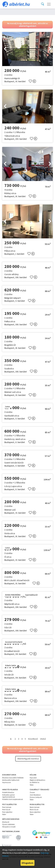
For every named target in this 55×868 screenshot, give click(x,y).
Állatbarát (6, 822)
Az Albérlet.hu (35, 782)
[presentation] (5, 49)
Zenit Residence (35, 795)
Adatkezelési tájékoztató (11, 780)
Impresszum (7, 782)
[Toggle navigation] (49, 4)
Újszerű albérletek (8, 824)
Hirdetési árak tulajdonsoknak (13, 799)
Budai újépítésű (35, 812)
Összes (32, 792)
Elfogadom (27, 863)
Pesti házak (6, 810)
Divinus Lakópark (36, 797)
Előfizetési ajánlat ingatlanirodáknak (9, 796)
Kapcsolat (33, 778)
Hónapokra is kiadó (9, 827)
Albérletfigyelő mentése (28, 759)
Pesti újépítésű (7, 812)
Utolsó (43, 739)
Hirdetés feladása (8, 792)
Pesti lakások (7, 807)
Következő (33, 739)
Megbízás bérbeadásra (37, 780)
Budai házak (34, 810)
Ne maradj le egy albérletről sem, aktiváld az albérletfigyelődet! (28, 25)
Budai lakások (35, 807)
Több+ (32, 785)
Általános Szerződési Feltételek (13, 778)
